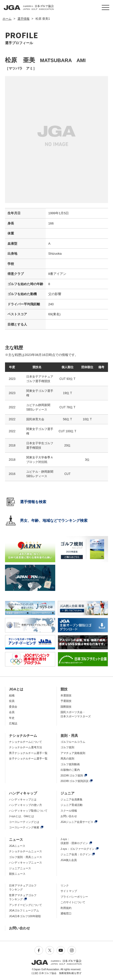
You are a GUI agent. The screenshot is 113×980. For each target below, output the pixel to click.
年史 (12, 718)
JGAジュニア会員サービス (77, 822)
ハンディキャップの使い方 (25, 805)
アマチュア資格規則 (73, 753)
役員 (12, 701)
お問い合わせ (69, 816)
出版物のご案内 (70, 770)
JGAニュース (17, 846)
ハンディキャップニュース (25, 863)
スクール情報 (69, 811)
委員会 (13, 707)
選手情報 (23, 19)
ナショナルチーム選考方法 (25, 747)
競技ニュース (17, 874)
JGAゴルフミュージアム (24, 910)
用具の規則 (67, 759)
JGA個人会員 (69, 860)
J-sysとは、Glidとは (21, 816)
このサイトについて (73, 902)
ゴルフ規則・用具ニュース (25, 857)
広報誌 (13, 723)
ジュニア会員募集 (71, 799)
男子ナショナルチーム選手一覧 (28, 753)
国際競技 (66, 707)
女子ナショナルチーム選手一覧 (28, 759)
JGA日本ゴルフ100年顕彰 (25, 916)
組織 (12, 695)
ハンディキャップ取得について (28, 811)
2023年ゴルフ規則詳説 (74, 781)
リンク (65, 885)
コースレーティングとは (24, 822)
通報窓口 (66, 913)
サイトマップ (69, 891)
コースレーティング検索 (24, 827)
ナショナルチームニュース (25, 851)
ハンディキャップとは (23, 799)
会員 (12, 712)
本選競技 (66, 695)
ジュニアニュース (20, 868)
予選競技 (66, 701)
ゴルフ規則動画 (70, 764)
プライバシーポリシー (74, 897)
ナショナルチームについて (25, 742)
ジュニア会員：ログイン (76, 854)
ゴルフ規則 (67, 747)
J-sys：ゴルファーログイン (77, 849)
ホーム (7, 19)
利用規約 (66, 908)
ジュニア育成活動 (71, 805)
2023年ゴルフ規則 (72, 775)
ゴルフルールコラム (73, 742)
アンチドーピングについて (25, 905)
